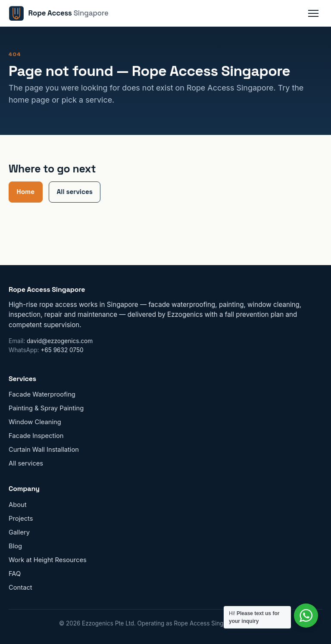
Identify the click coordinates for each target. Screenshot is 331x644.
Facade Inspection (36, 436)
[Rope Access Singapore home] (59, 13)
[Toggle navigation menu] (313, 13)
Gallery (19, 532)
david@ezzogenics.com (60, 341)
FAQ (15, 574)
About (18, 505)
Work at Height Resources (48, 560)
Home (26, 192)
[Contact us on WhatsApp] (306, 616)
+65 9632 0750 (62, 350)
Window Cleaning (35, 422)
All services (75, 192)
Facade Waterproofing (42, 394)
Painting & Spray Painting (46, 408)
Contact (20, 588)
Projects (21, 519)
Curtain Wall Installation (44, 450)
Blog (15, 546)
